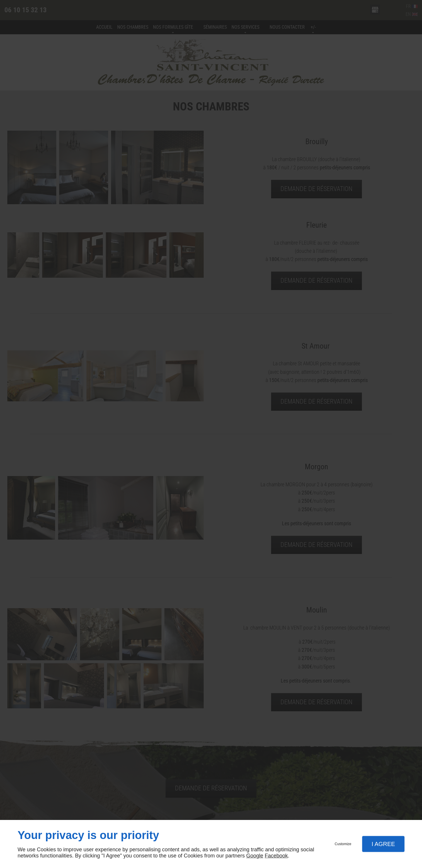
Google (255, 856)
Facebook (276, 856)
